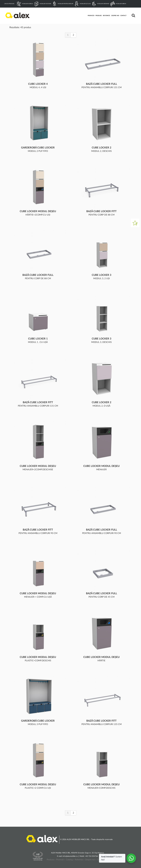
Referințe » (80, 860)
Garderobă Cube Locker (38, 148)
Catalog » (70, 860)
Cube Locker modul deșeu (38, 211)
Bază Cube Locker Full (102, 84)
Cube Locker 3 (102, 275)
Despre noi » (91, 860)
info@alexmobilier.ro (70, 856)
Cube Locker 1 (38, 339)
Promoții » (61, 860)
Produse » (51, 860)
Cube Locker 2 (102, 148)
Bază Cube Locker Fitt (101, 211)
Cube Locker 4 (38, 84)
